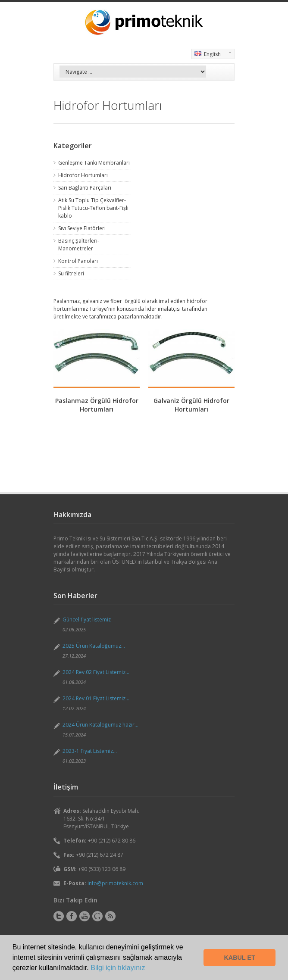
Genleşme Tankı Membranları (94, 163)
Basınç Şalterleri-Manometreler (79, 245)
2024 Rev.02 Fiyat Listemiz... (96, 672)
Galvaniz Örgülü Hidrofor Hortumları (191, 405)
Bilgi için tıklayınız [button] (118, 968)
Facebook (72, 916)
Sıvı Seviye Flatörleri (82, 228)
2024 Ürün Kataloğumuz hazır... (100, 725)
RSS (110, 916)
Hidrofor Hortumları (83, 175)
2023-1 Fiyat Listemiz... (90, 751)
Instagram (97, 916)
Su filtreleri (71, 273)
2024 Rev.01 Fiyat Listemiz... (96, 698)
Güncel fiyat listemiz (87, 620)
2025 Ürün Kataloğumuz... (94, 646)
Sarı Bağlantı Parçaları (85, 188)
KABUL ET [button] (239, 958)
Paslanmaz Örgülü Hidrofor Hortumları (97, 405)
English (211, 55)
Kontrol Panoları (78, 261)
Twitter (59, 916)
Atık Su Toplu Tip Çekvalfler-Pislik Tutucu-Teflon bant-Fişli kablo (93, 208)
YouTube (85, 916)
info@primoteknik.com (115, 883)
